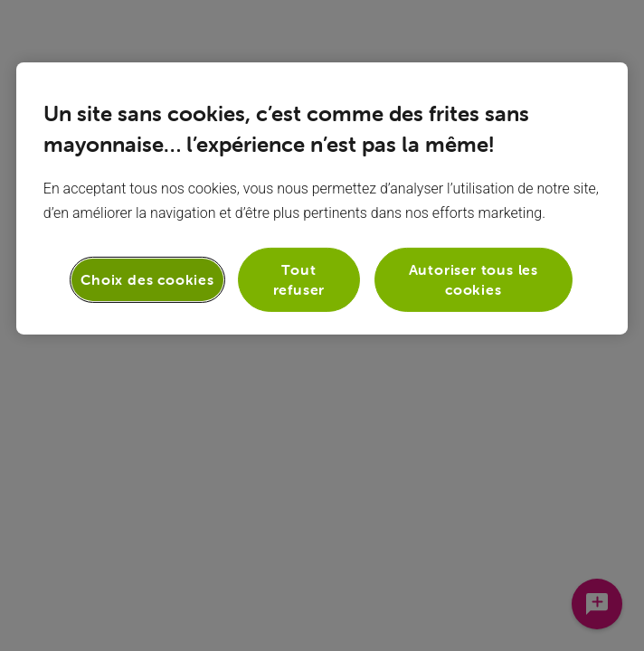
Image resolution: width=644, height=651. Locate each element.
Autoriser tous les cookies (474, 279)
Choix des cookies (147, 279)
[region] (322, 198)
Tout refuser (299, 279)
